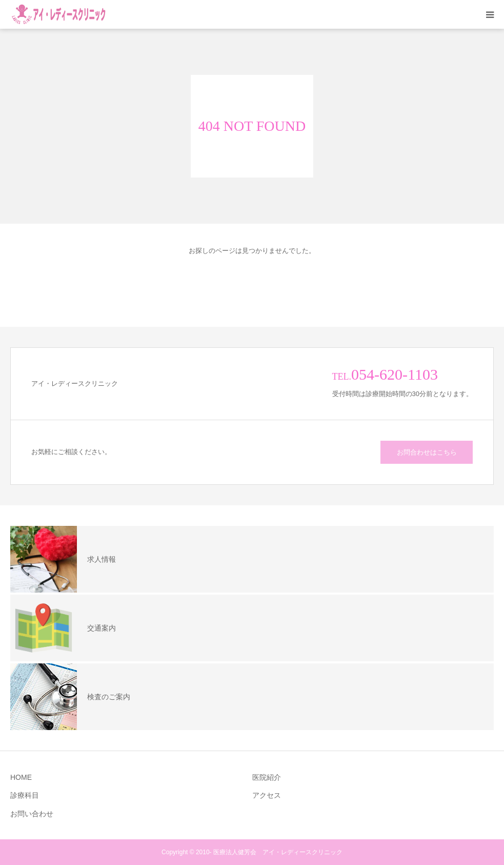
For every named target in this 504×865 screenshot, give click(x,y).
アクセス (267, 795)
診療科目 (25, 795)
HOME (21, 777)
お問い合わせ (32, 814)
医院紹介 (267, 777)
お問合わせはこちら (427, 452)
